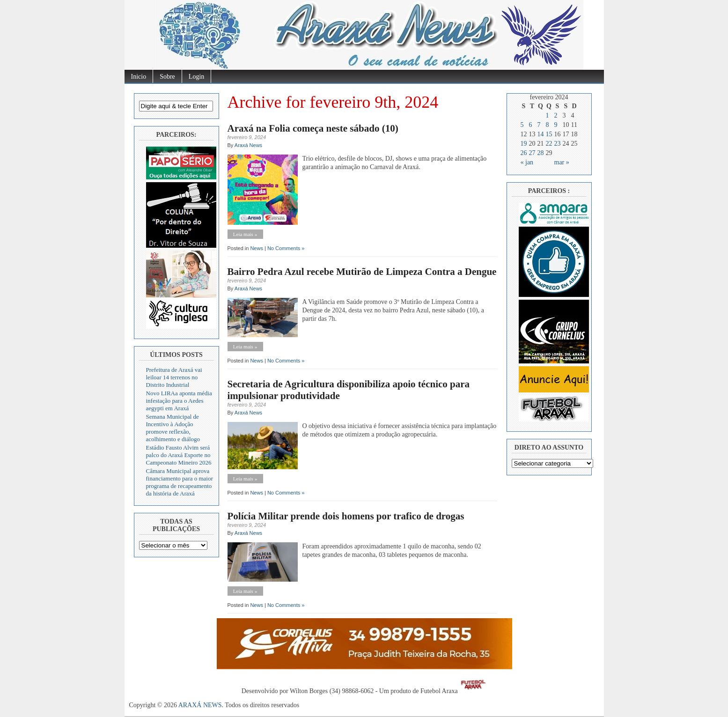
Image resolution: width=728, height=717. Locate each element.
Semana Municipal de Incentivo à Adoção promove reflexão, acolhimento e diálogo (173, 428)
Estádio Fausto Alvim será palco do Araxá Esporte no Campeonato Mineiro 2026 (179, 455)
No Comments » (286, 248)
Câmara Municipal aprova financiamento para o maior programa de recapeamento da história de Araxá (180, 482)
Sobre (167, 77)
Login (196, 77)
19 (524, 144)
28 (541, 153)
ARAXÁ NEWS (200, 705)
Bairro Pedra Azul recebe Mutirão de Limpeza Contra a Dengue (362, 272)
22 (549, 144)
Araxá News (248, 145)
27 (532, 153)
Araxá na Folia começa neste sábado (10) (313, 128)
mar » (562, 162)
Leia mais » (245, 234)
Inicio (139, 77)
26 (524, 153)
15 (549, 134)
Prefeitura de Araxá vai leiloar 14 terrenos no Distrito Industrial (174, 377)
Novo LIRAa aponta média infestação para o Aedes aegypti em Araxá (179, 401)
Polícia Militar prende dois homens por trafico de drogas (346, 516)
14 (541, 134)
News (257, 248)
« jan (527, 162)
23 (558, 144)
